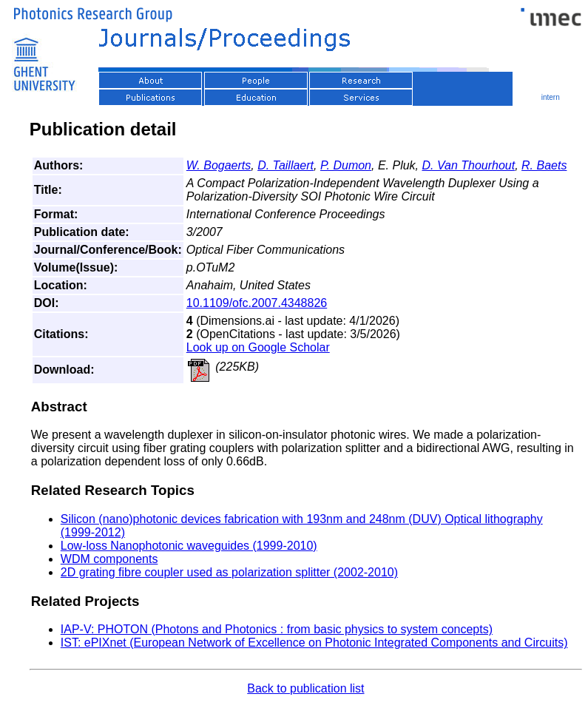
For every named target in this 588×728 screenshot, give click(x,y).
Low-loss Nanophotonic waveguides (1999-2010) (189, 546)
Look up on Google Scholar (258, 347)
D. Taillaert (285, 165)
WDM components (109, 559)
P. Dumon (346, 165)
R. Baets (544, 165)
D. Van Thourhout (468, 165)
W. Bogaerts (219, 165)
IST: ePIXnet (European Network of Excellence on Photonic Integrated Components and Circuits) (314, 643)
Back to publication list (305, 688)
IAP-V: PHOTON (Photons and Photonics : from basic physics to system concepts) (277, 629)
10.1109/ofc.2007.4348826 (257, 303)
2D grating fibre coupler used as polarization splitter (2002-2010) (229, 572)
